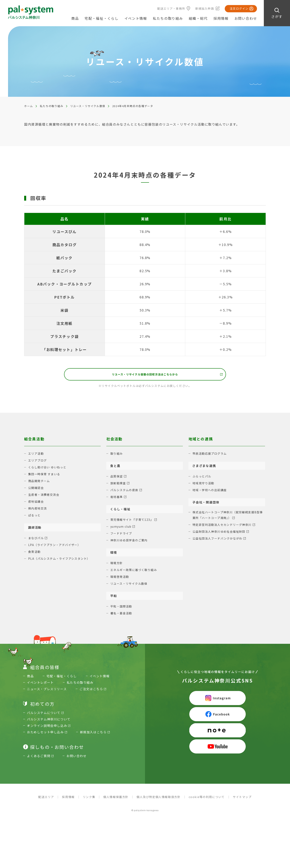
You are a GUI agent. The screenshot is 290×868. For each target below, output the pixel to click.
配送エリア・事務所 (171, 8)
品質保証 (117, 478)
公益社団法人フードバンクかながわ (219, 541)
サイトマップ (242, 799)
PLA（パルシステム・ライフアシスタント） (61, 560)
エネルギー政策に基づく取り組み (135, 572)
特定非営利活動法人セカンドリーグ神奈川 (224, 527)
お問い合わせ (246, 18)
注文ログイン (239, 8)
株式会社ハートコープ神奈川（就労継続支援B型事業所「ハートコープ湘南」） (228, 517)
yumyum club (122, 528)
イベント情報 (136, 18)
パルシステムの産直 (125, 492)
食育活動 (35, 553)
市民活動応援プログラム (211, 455)
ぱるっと (35, 517)
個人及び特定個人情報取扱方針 (158, 799)
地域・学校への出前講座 (211, 492)
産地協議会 (37, 503)
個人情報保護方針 (116, 799)
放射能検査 (119, 485)
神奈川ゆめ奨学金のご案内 (130, 542)
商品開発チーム (40, 483)
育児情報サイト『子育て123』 (133, 521)
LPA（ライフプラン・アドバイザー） (56, 547)
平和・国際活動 (122, 608)
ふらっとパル (202, 478)
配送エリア (46, 799)
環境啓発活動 (120, 578)
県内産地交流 (38, 510)
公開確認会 (37, 489)
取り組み (117, 455)
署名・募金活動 (122, 615)
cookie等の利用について (207, 799)
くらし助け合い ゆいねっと (49, 469)
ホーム (29, 106)
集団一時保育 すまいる (45, 476)
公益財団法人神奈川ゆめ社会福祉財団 (221, 534)
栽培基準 (117, 499)
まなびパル (37, 540)
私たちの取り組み (52, 106)
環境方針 (117, 565)
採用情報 (221, 18)
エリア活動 (37, 455)
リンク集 (89, 799)
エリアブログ (38, 462)
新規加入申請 (205, 8)
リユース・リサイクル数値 (88, 106)
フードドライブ (122, 535)
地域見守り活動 (204, 485)
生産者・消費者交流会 (45, 496)
